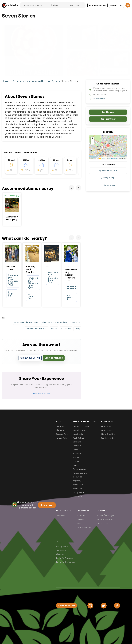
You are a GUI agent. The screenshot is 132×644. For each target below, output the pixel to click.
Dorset (76, 465)
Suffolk (76, 461)
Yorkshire (77, 442)
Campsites (61, 426)
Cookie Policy (62, 550)
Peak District (78, 438)
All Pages (60, 554)
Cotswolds (78, 477)
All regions (77, 496)
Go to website (99, 99)
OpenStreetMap (113, 158)
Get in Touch (103, 523)
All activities (106, 426)
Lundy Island (78, 492)
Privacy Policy (62, 546)
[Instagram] (90, 606)
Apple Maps (108, 185)
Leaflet (102, 158)
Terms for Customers (65, 562)
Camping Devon (80, 430)
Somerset (77, 454)
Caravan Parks (62, 434)
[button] (97, 5)
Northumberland (80, 473)
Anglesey (77, 481)
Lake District (78, 434)
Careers (80, 519)
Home (6, 81)
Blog (79, 523)
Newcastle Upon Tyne (45, 81)
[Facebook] (117, 606)
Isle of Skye (78, 485)
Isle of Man (78, 489)
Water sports (107, 430)
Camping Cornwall (81, 426)
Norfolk (76, 457)
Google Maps (108, 178)
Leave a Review (41, 394)
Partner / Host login (105, 516)
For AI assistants (84, 527)
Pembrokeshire (80, 469)
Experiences (20, 81)
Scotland (77, 446)
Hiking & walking (108, 434)
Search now (47, 505)
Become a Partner (105, 519)
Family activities (108, 438)
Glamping (60, 430)
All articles (60, 516)
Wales (76, 450)
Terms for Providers (64, 558)
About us (81, 516)
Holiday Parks (62, 438)
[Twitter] (104, 606)
